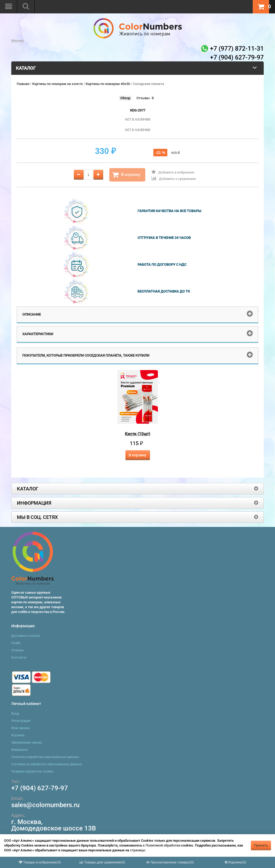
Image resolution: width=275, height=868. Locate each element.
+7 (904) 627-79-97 (40, 788)
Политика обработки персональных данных (45, 757)
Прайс (16, 643)
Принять (261, 845)
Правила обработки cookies (32, 771)
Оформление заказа (26, 743)
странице (137, 850)
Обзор (125, 98)
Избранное (19, 750)
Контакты (19, 658)
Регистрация (21, 721)
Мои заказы (21, 728)
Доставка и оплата (26, 636)
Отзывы (143, 98)
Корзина (18, 735)
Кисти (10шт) (137, 434)
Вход (15, 714)
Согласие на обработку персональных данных (47, 764)
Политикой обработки (163, 845)
